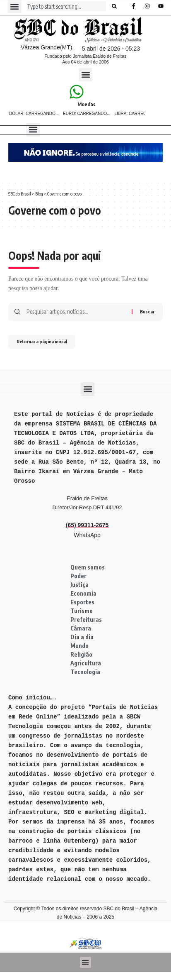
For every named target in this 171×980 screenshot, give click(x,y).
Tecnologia (85, 672)
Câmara (81, 628)
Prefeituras (86, 620)
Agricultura (86, 663)
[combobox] (66, 6)
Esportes (82, 602)
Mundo (79, 646)
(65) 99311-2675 (87, 525)
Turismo (82, 611)
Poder (78, 576)
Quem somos (88, 567)
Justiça (79, 585)
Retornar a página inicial (42, 341)
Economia (83, 593)
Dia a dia (82, 637)
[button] (85, 75)
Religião (81, 654)
